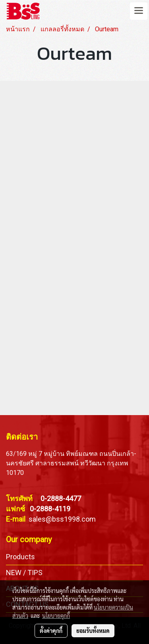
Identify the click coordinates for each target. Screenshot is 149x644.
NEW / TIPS (24, 573)
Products (20, 557)
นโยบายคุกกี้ (56, 615)
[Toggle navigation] (139, 11)
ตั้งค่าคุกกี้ (51, 631)
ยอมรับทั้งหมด (93, 631)
